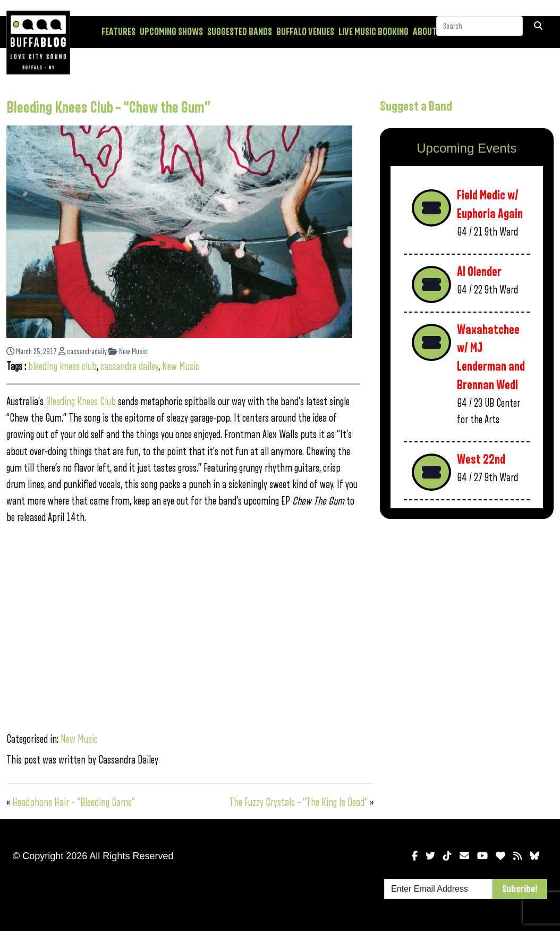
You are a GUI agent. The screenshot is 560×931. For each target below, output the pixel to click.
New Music (128, 352)
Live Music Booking (374, 32)
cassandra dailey (129, 367)
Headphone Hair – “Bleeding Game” (74, 803)
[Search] (480, 31)
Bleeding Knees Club (81, 402)
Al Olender (479, 272)
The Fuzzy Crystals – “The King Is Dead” (298, 803)
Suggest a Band (416, 106)
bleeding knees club (62, 367)
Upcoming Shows (171, 32)
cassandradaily (83, 352)
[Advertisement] (467, 602)
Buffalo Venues (305, 32)
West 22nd (481, 460)
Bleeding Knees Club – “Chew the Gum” (108, 108)
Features (118, 32)
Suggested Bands (240, 32)
